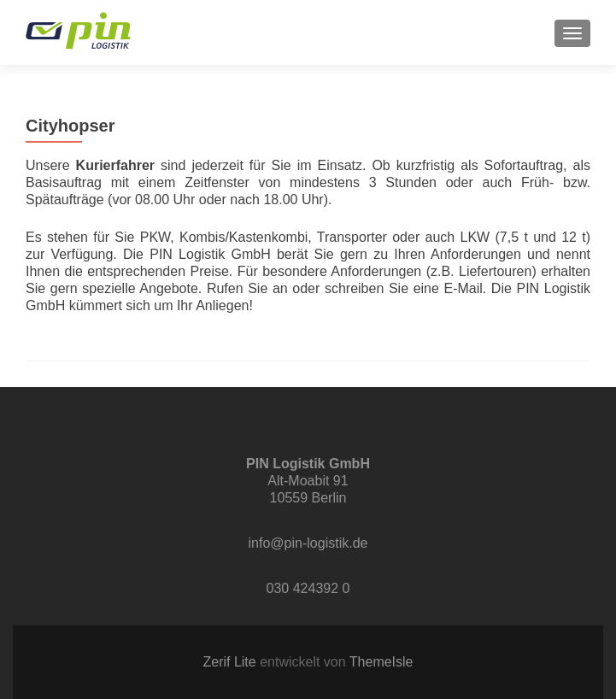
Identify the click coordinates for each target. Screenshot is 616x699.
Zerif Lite (231, 662)
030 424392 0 (308, 588)
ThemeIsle (381, 662)
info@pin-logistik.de (308, 543)
